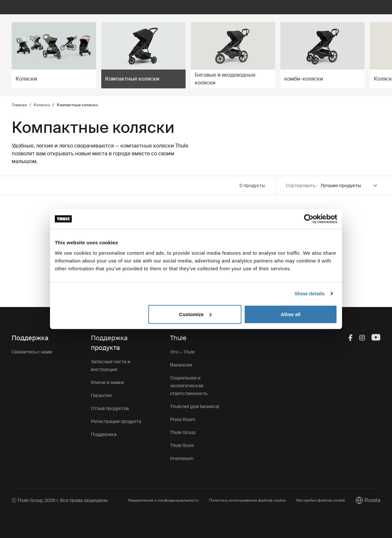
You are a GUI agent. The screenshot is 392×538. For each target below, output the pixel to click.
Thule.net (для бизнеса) (195, 406)
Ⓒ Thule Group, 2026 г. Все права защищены (60, 500)
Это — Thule (182, 352)
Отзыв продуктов (110, 408)
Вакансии (181, 365)
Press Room (183, 419)
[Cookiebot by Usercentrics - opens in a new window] (309, 219)
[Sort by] (349, 186)
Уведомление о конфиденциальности (163, 500)
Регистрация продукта (116, 421)
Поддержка (104, 434)
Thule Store (182, 445)
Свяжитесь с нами (32, 352)
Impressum (182, 458)
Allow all (291, 314)
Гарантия (101, 395)
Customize (195, 314)
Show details (310, 294)
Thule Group (183, 432)
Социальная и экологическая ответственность (189, 386)
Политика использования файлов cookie (247, 500)
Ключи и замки (107, 382)
